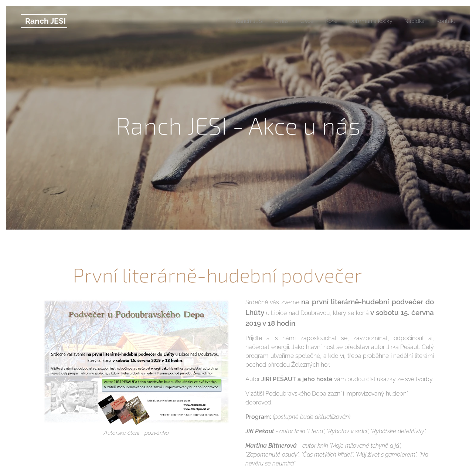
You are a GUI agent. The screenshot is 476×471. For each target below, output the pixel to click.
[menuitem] (238, 21)
